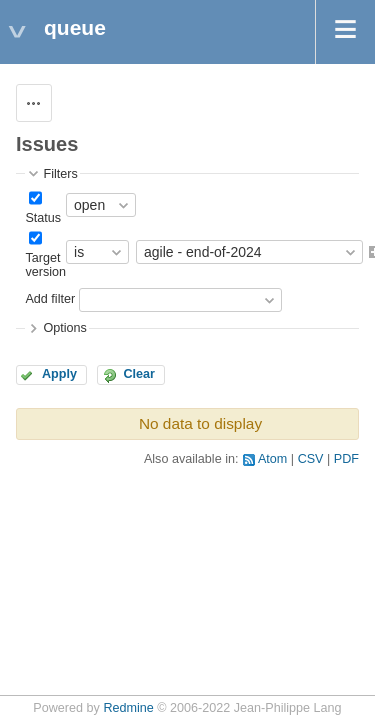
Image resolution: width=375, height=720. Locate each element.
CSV (311, 459)
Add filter (50, 300)
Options (64, 328)
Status (43, 218)
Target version (45, 265)
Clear (139, 374)
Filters (60, 174)
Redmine (128, 708)
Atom (272, 459)
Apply (59, 374)
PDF (346, 459)
